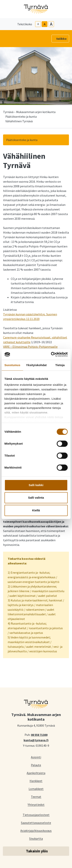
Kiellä (36, 510)
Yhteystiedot (36, 804)
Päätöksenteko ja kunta (21, 117)
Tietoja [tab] (60, 365)
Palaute (36, 765)
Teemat (36, 797)
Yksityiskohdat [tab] (36, 365)
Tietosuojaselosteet (36, 815)
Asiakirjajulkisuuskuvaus (36, 830)
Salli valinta (36, 498)
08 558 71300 (39, 735)
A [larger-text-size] (51, 24)
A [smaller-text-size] (38, 24)
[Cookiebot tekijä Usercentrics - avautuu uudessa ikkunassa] (51, 354)
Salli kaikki (36, 485)
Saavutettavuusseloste (36, 823)
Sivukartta (36, 838)
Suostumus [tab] (12, 365)
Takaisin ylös (37, 851)
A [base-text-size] (45, 24)
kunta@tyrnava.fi (36, 740)
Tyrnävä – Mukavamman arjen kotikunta (29, 112)
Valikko (61, 39)
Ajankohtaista (36, 773)
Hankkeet (36, 781)
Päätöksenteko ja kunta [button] (22, 140)
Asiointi (36, 757)
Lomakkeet (36, 789)
